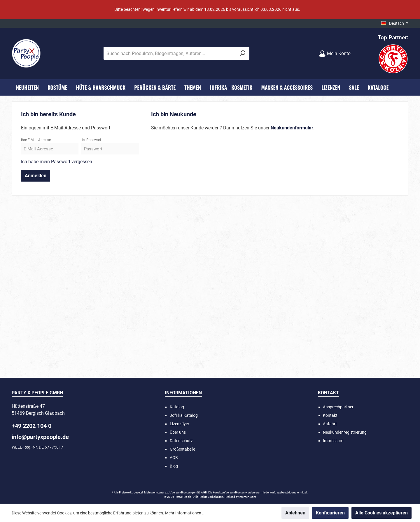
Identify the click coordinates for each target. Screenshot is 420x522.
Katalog (177, 407)
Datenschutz (181, 441)
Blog (174, 466)
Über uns (178, 432)
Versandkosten (181, 492)
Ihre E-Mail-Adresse (36, 140)
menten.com (248, 497)
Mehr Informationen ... (185, 513)
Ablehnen (295, 513)
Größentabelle (182, 449)
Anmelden (36, 176)
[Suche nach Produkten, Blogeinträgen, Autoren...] (170, 53)
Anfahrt (330, 424)
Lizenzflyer (180, 424)
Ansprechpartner (338, 407)
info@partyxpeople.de (40, 437)
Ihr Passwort (91, 140)
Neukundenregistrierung (345, 432)
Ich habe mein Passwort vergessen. (57, 162)
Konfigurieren (330, 513)
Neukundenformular (292, 128)
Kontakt (330, 415)
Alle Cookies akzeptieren (381, 513)
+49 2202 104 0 (32, 426)
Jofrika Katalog (184, 415)
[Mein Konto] (335, 53)
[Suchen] (243, 53)
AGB (174, 458)
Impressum (333, 441)
